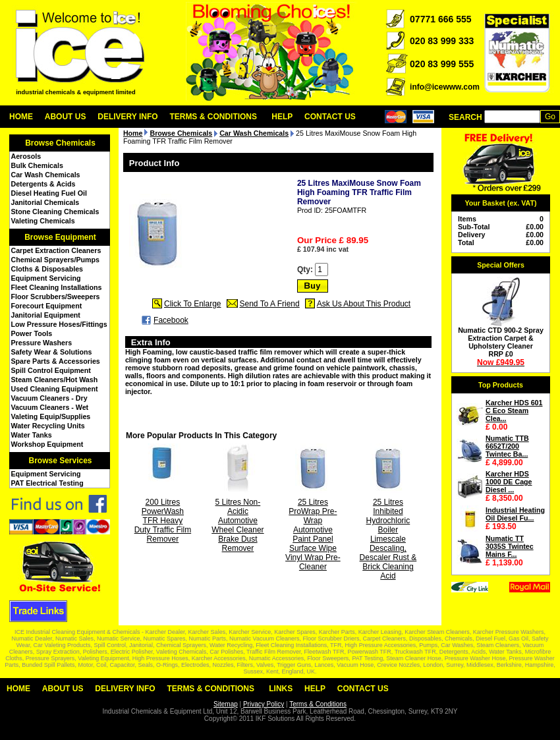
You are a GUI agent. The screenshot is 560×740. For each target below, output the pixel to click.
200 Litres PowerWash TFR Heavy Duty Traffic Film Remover (163, 521)
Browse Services (60, 461)
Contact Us (330, 117)
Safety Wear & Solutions (52, 352)
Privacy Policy (264, 704)
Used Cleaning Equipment (55, 389)
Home (21, 117)
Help (282, 117)
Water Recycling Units (48, 426)
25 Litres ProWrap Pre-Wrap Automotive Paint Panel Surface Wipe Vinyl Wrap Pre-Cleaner (313, 534)
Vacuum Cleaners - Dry (49, 398)
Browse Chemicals (60, 143)
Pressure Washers (42, 343)
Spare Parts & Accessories (56, 361)
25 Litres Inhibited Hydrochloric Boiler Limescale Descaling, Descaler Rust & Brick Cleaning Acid (388, 539)
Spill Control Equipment (51, 370)
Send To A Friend (270, 304)
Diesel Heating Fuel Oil (49, 193)
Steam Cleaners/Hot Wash (55, 380)
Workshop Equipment (47, 444)
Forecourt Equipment (47, 306)
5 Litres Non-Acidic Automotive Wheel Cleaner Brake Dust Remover (238, 525)
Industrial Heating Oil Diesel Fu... (515, 514)
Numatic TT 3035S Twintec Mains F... (510, 546)
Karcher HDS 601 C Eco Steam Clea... (514, 411)
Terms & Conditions (213, 117)
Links (281, 689)
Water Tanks (32, 435)
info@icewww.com (445, 87)
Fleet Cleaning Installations (57, 287)
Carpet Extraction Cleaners (56, 250)
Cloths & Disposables (47, 269)
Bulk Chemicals (37, 165)
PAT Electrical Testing (47, 483)
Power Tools (32, 333)
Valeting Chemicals (43, 221)
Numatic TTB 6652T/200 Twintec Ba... (507, 446)
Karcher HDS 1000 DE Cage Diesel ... (509, 482)
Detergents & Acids (43, 184)
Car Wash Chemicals (46, 175)
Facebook (171, 320)
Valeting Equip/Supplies (51, 416)
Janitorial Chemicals (45, 202)
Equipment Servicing (46, 278)
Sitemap (226, 704)
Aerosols (26, 156)
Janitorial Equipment (46, 315)
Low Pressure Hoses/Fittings (59, 324)
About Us (66, 117)
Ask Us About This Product (364, 304)
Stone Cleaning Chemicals (55, 212)
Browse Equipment (60, 237)
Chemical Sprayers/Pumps (55, 260)
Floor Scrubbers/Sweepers (56, 297)
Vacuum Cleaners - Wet (50, 407)
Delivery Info (127, 117)
